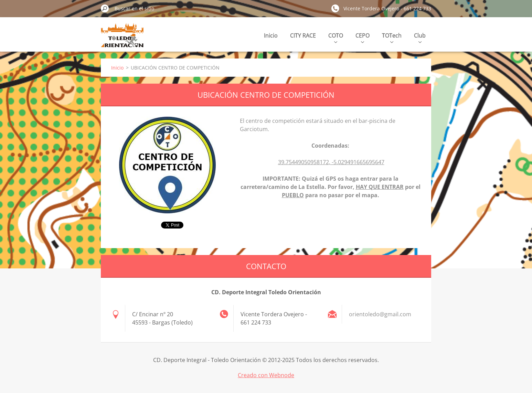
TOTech (392, 37)
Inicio (271, 35)
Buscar (105, 8)
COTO (336, 37)
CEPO (363, 37)
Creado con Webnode (266, 375)
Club (420, 37)
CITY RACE (303, 35)
